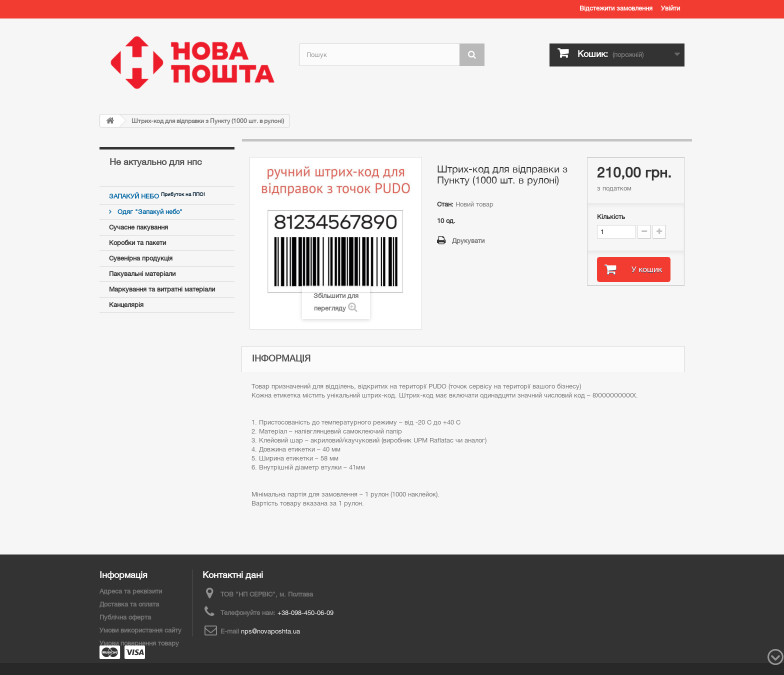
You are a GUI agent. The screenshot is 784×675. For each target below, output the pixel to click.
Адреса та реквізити (131, 591)
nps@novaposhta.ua (270, 631)
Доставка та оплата (129, 604)
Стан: (445, 204)
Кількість (611, 217)
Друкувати (468, 241)
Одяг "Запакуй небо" (149, 212)
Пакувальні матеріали (142, 274)
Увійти (670, 8)
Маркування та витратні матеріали (162, 289)
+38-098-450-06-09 (305, 613)
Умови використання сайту (140, 630)
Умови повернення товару (139, 643)
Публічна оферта (125, 617)
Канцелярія (126, 305)
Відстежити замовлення (616, 8)
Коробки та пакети (137, 243)
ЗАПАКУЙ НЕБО (135, 196)
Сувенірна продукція (141, 258)
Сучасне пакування (138, 227)
